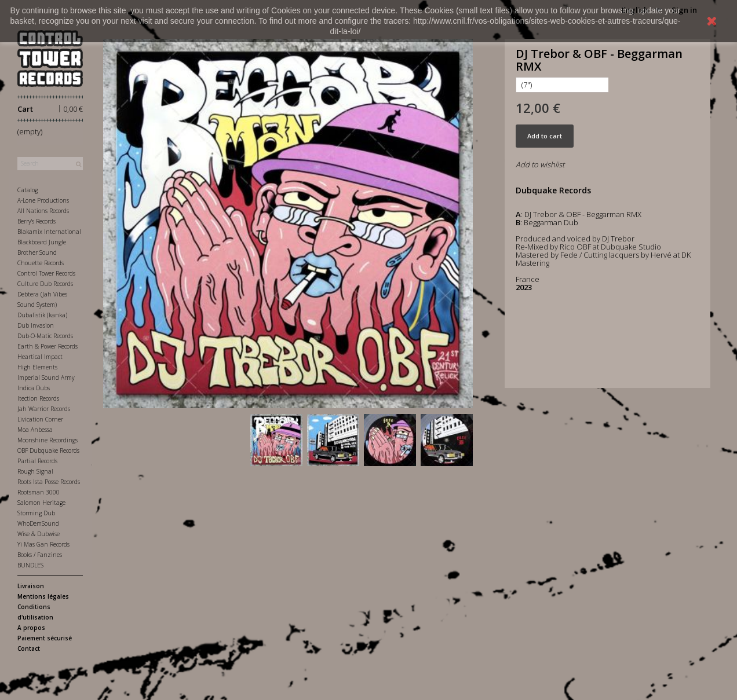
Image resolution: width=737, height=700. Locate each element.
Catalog (28, 190)
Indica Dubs (34, 388)
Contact (29, 648)
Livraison (31, 586)
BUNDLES (30, 565)
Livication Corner (40, 419)
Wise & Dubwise (39, 534)
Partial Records (37, 461)
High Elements (37, 367)
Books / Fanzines (40, 555)
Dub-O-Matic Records (45, 336)
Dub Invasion (36, 325)
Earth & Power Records (48, 346)
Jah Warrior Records (44, 409)
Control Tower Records (46, 273)
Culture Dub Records (45, 284)
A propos (31, 628)
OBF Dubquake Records (48, 450)
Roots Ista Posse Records (49, 482)
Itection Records (38, 398)
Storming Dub (36, 513)
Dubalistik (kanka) (42, 315)
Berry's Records (37, 221)
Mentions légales (43, 596)
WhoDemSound (38, 523)
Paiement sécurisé (45, 638)
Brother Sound (37, 252)
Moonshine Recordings (48, 440)
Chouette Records (41, 263)
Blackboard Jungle (42, 242)
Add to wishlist (540, 164)
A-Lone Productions (43, 200)
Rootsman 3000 (39, 492)
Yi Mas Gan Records (43, 544)
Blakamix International (49, 232)
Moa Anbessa (35, 430)
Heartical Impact (40, 357)
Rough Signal (35, 471)
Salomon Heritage (41, 503)
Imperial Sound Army (46, 378)
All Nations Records (43, 211)
